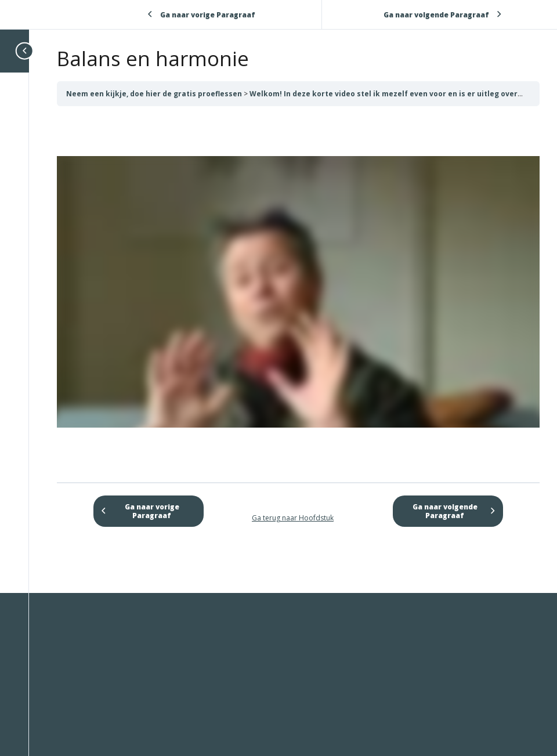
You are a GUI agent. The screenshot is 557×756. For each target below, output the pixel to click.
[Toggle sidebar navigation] (26, 51)
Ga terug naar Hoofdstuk (293, 518)
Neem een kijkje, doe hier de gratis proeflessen (155, 94)
